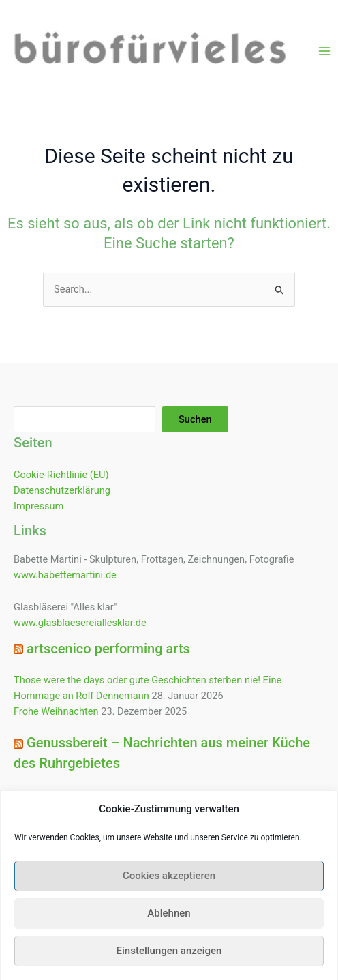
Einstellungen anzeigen (169, 961)
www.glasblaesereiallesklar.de (80, 623)
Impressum (39, 506)
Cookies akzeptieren (169, 886)
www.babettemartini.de (65, 575)
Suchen (195, 419)
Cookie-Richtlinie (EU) (61, 475)
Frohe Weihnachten (56, 711)
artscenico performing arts (108, 649)
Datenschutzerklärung (62, 490)
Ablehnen (169, 923)
